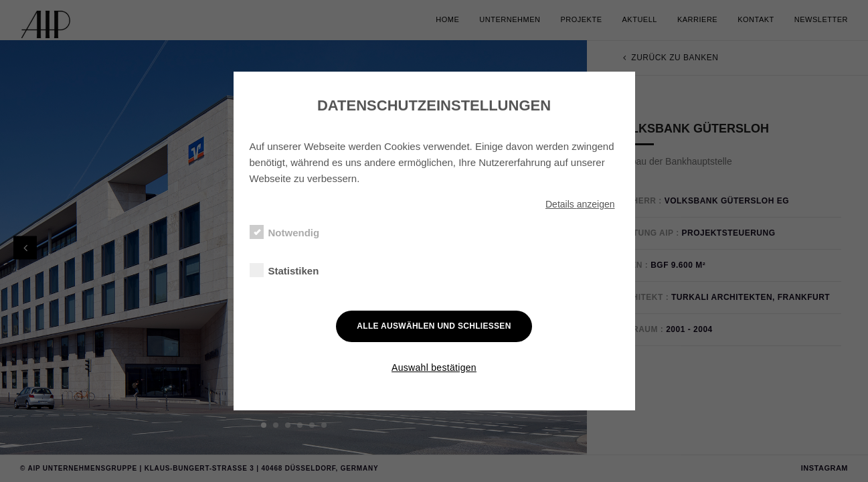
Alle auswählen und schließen (434, 326)
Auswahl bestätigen (434, 368)
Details (580, 204)
